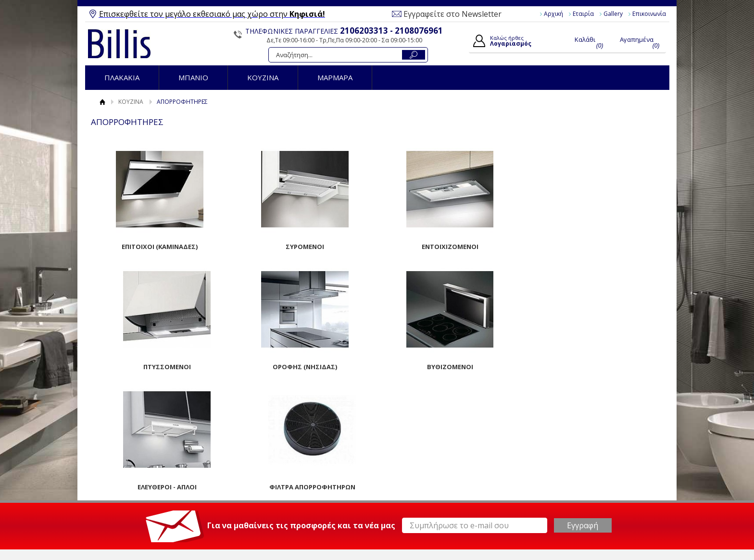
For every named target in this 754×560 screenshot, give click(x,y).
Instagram (562, 480)
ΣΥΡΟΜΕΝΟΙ (304, 247)
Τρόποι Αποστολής (276, 478)
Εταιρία (583, 14)
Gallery (613, 14)
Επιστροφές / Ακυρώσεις (285, 489)
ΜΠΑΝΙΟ (193, 77)
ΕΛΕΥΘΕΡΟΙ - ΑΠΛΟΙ (449, 367)
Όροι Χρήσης (128, 456)
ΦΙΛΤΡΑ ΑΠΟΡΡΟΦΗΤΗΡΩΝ (594, 367)
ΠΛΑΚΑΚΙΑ (122, 77)
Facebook (561, 449)
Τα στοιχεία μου (412, 481)
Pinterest (560, 495)
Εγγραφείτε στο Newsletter (452, 14)
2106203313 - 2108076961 (391, 31)
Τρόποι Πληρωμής (276, 467)
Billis (119, 44)
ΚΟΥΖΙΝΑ (263, 77)
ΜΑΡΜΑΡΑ (335, 77)
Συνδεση (402, 459)
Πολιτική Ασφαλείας (278, 500)
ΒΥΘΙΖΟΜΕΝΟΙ (304, 367)
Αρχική (553, 14)
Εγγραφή (402, 470)
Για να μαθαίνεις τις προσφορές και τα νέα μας (301, 405)
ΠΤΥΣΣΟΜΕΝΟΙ (594, 247)
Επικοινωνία (649, 14)
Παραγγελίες (408, 492)
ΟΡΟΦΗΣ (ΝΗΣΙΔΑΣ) (160, 367)
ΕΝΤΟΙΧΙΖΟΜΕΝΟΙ (449, 247)
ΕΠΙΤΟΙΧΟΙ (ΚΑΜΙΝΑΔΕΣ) (160, 247)
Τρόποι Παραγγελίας (279, 456)
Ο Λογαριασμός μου (421, 448)
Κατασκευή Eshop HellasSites (621, 535)
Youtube (559, 464)
